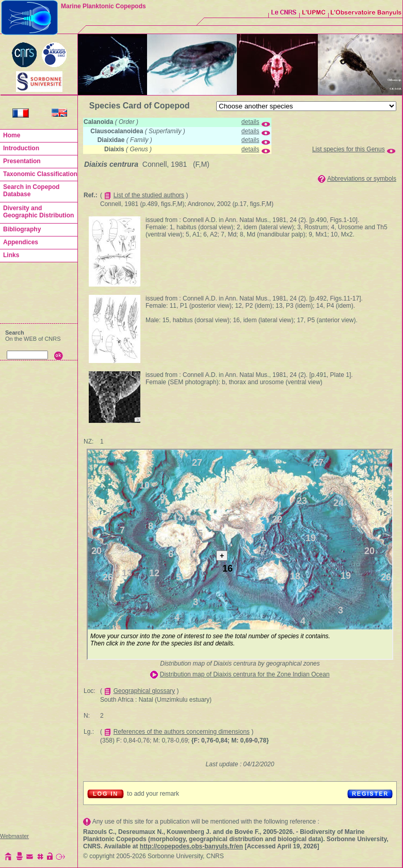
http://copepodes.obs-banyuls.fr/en (191, 846)
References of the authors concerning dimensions (182, 732)
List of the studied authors (149, 195)
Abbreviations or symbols (362, 179)
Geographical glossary (144, 691)
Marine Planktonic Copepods (103, 6)
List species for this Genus (349, 149)
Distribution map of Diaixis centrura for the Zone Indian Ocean (245, 674)
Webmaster (14, 836)
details (251, 122)
